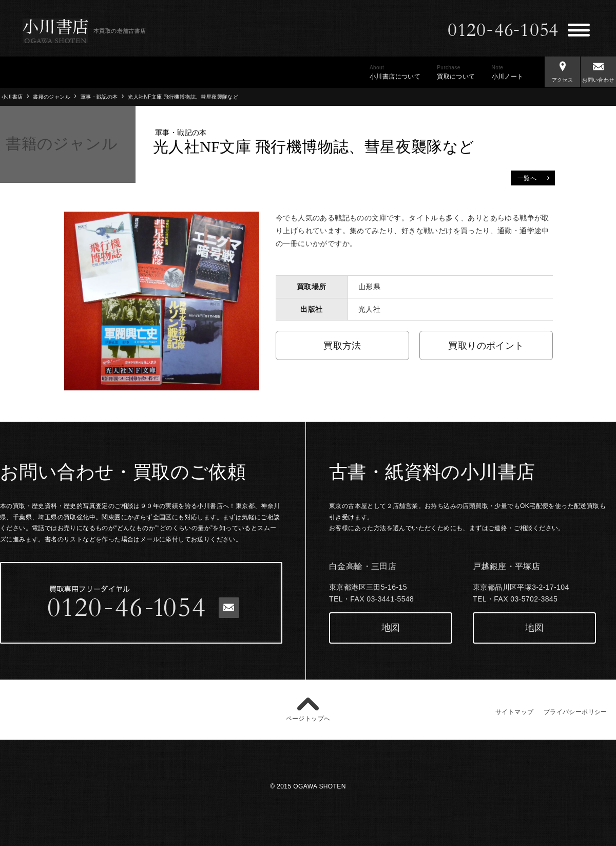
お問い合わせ (598, 70)
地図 (391, 628)
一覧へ (534, 177)
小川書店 (12, 97)
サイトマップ (514, 712)
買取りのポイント (486, 346)
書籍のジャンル (52, 97)
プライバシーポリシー (575, 712)
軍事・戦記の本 (99, 97)
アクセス (562, 70)
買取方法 (342, 346)
